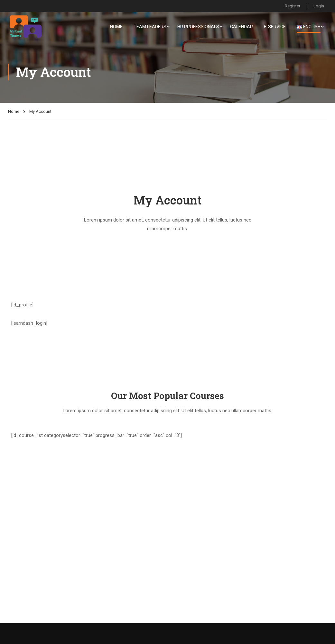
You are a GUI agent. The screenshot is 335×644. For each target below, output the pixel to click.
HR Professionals (198, 27)
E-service (275, 27)
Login (319, 6)
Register (293, 6)
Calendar (242, 27)
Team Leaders (150, 27)
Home (116, 27)
